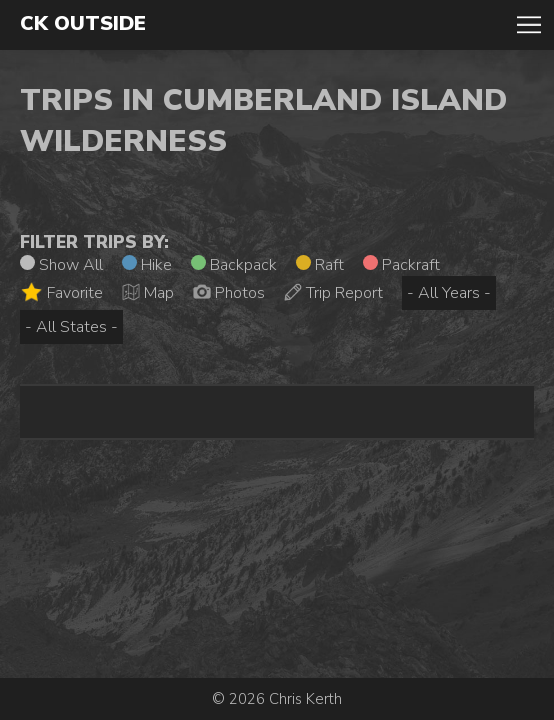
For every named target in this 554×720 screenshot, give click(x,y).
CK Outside (83, 24)
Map (148, 293)
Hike (147, 265)
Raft (320, 265)
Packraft (401, 265)
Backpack (234, 265)
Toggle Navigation (529, 25)
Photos (229, 293)
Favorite (61, 292)
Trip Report (333, 293)
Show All (61, 265)
